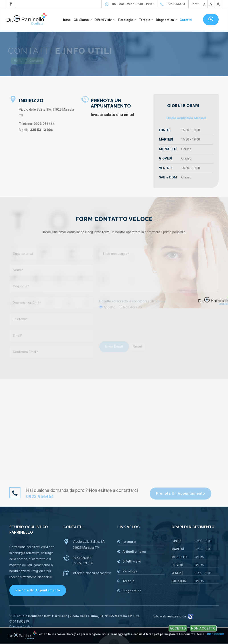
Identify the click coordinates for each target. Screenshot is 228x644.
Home (66, 20)
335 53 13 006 (83, 563)
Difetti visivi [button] (104, 20)
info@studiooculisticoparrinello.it (96, 573)
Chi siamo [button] (82, 20)
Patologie (130, 571)
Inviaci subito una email (112, 115)
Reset (138, 349)
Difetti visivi (132, 561)
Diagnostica (132, 591)
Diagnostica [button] (165, 20)
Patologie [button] (126, 20)
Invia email (114, 349)
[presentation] (125, 329)
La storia (129, 542)
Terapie (128, 581)
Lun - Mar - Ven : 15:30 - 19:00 (129, 4)
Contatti (186, 20)
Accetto (178, 628)
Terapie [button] (145, 20)
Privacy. (161, 304)
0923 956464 (173, 4)
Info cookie (216, 634)
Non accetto (203, 628)
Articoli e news (134, 552)
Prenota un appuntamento (180, 493)
